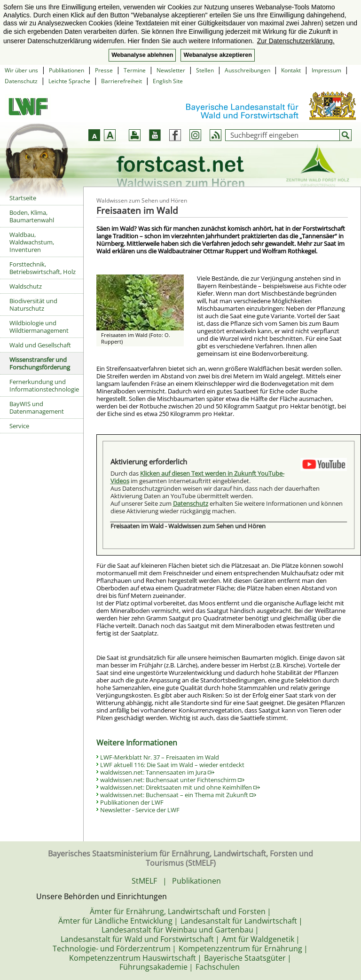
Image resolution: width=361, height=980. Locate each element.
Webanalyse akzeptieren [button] (217, 55)
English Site (168, 81)
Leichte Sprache (69, 81)
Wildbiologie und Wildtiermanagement (39, 327)
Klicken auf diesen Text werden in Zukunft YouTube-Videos (197, 477)
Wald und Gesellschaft (40, 345)
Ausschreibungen (247, 70)
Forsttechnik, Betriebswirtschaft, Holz (43, 268)
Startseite (23, 198)
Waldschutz (26, 286)
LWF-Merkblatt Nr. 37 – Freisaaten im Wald (160, 757)
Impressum (326, 70)
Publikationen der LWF (132, 802)
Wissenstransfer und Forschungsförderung (40, 363)
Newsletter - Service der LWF (140, 810)
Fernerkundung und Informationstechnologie (44, 385)
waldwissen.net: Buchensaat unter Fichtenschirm (172, 780)
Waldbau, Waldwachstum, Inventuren (32, 242)
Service (19, 426)
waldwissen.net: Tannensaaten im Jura (157, 772)
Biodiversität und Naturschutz (33, 305)
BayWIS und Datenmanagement (37, 408)
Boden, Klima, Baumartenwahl (32, 216)
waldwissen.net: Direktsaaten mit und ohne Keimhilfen (180, 787)
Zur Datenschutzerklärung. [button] (296, 41)
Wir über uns (21, 70)
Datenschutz (21, 81)
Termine (135, 70)
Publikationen (67, 70)
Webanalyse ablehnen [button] (142, 55)
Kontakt (291, 70)
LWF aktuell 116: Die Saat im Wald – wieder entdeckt (172, 765)
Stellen (205, 70)
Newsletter (171, 70)
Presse (104, 70)
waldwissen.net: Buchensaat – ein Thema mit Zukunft (178, 795)
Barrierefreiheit (122, 81)
